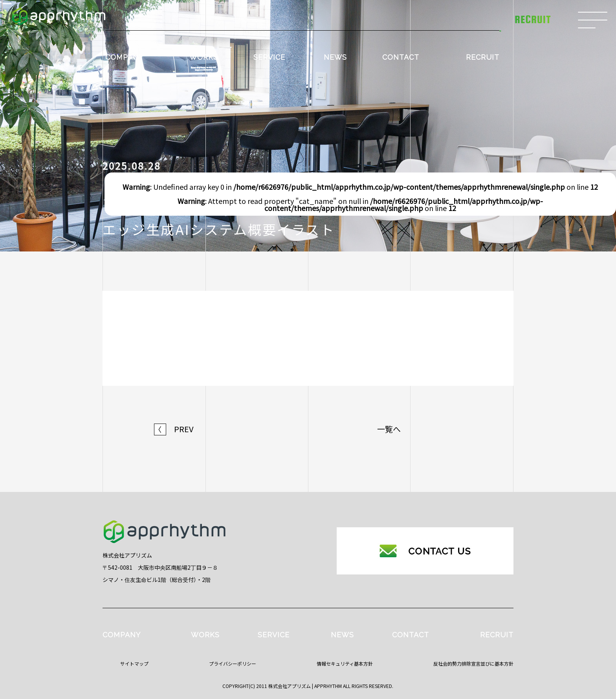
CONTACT (401, 57)
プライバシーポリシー (233, 663)
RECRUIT (483, 57)
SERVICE (269, 57)
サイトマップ (134, 663)
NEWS (335, 57)
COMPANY (124, 57)
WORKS (204, 57)
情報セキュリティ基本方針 (345, 663)
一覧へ (389, 429)
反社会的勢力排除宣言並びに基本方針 (473, 663)
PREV (174, 429)
